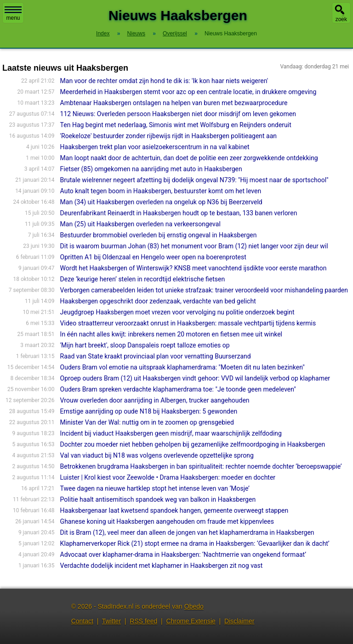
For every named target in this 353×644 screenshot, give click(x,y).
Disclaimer (239, 621)
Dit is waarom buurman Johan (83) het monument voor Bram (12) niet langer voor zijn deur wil (194, 246)
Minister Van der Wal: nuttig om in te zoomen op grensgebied (147, 422)
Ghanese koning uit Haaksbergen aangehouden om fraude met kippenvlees (167, 521)
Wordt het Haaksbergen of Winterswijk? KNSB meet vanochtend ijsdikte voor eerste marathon (194, 268)
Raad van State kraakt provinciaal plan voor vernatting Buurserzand (156, 356)
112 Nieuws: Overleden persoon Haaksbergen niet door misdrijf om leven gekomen (178, 114)
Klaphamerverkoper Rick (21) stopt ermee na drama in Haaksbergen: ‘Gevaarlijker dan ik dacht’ (195, 543)
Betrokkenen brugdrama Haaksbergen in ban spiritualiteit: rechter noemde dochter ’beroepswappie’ (201, 466)
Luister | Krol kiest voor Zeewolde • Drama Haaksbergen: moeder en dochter (168, 477)
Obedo (194, 606)
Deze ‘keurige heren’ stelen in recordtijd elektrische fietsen (143, 279)
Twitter (111, 621)
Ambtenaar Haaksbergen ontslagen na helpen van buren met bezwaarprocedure (174, 103)
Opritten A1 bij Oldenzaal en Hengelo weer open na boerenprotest (153, 257)
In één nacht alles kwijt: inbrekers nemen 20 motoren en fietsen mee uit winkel (171, 334)
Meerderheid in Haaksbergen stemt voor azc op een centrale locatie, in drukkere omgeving (188, 92)
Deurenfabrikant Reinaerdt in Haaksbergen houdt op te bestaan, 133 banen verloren (179, 213)
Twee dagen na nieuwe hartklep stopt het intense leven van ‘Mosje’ (155, 488)
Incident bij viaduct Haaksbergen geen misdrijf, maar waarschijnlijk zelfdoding (171, 433)
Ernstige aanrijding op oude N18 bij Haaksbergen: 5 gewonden (149, 411)
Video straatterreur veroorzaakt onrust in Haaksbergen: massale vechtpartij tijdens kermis (188, 323)
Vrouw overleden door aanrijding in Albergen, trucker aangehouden (155, 400)
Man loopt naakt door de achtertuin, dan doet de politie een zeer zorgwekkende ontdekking (189, 158)
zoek (341, 19)
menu (13, 14)
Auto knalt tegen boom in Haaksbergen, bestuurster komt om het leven (161, 191)
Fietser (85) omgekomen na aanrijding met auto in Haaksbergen (151, 169)
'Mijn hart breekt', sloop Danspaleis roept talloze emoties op (145, 345)
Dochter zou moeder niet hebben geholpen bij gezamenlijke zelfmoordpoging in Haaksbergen (193, 444)
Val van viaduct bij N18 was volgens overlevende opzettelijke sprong (157, 455)
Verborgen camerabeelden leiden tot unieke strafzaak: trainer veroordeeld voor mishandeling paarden (204, 290)
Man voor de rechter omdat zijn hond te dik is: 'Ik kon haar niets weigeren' (164, 81)
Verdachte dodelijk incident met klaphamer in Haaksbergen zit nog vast (162, 566)
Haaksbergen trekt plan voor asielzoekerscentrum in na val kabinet (155, 147)
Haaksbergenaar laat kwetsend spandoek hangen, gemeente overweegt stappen (174, 510)
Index (103, 34)
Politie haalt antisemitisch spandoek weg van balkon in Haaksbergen (158, 499)
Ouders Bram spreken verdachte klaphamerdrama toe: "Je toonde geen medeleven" (178, 389)
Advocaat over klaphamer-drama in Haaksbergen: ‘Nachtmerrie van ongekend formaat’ (183, 554)
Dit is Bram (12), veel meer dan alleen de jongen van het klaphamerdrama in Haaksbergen (187, 532)
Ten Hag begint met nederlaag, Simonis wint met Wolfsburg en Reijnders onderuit (176, 125)
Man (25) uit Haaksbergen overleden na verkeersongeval (140, 224)
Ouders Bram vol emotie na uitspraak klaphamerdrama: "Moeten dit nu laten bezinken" (182, 367)
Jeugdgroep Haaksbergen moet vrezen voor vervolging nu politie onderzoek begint (177, 312)
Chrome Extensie (191, 621)
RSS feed (143, 621)
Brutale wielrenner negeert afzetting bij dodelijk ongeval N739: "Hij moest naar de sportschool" (194, 180)
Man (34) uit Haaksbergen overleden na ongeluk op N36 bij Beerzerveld (161, 202)
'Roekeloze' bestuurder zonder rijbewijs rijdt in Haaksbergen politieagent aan (168, 136)
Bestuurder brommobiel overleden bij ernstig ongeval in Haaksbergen (159, 235)
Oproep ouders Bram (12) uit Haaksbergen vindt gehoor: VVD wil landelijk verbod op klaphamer (195, 378)
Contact (82, 621)
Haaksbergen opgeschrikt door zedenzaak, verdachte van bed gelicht (158, 301)
